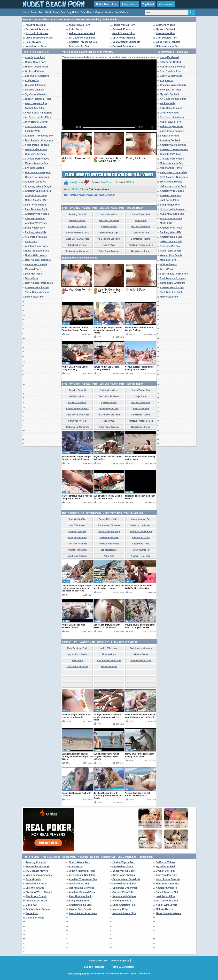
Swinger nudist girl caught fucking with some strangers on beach (77, 756)
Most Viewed (166, 4)
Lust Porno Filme (35, 218)
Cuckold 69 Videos (123, 29)
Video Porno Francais (168, 42)
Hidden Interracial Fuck (82, 33)
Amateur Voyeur (77, 195)
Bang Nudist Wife (35, 228)
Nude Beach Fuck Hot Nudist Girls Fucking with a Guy (139, 587)
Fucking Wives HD (35, 232)
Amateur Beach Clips (37, 287)
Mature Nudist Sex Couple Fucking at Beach (106, 368)
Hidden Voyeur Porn (124, 25)
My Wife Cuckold (165, 29)
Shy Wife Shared (34, 168)
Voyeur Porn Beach (36, 264)
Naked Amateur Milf (36, 200)
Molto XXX (31, 241)
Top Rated (148, 4)
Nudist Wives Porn (80, 25)
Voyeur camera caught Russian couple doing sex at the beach (140, 716)
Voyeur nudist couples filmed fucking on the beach (139, 368)
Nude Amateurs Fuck (37, 251)
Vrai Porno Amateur (36, 237)
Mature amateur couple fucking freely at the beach (77, 497)
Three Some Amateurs (38, 292)
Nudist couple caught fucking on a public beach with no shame (108, 330)
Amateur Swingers (36, 182)
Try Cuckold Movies (37, 33)
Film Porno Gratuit (36, 205)
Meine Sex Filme (34, 297)
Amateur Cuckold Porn (38, 191)
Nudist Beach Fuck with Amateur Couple (73, 626)
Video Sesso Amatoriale (39, 38)
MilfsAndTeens (33, 274)
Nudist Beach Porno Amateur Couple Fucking (139, 329)
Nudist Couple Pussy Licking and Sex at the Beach (108, 497)
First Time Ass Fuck (36, 209)
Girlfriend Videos (165, 25)
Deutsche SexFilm (79, 46)
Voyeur (102, 195)
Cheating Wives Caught (38, 186)
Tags (66, 195)
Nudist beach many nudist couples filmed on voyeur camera (106, 756)
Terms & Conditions (123, 967)
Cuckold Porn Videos (124, 46)
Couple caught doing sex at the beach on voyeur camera (140, 626)
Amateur (111, 195)
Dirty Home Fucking (124, 38)
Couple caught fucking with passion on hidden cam (107, 626)
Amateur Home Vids (36, 246)
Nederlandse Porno (36, 46)
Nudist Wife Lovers (36, 255)
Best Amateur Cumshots (126, 42)
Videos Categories (120, 961)
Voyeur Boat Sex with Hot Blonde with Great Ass (138, 794)
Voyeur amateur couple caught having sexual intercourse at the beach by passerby (77, 588)
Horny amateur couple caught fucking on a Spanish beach (76, 458)
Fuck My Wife (33, 42)
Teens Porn (31, 278)
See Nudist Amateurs (37, 29)
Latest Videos (130, 4)
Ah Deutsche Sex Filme (82, 38)
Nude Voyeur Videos (99, 189)
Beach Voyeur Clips (123, 33)
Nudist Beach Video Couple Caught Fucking (75, 368)
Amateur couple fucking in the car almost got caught (76, 716)
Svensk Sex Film (165, 33)
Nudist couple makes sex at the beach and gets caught (109, 587)
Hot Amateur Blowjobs (38, 172)
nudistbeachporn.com (79, 974)
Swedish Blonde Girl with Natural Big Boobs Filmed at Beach (107, 796)
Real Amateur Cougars (38, 260)
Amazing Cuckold (36, 25)
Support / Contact (94, 967)
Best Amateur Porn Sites (39, 283)
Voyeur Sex (92, 195)
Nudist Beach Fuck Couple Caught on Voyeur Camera (75, 329)
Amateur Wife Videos (37, 214)
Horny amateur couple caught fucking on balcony (140, 755)
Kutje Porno (76, 29)
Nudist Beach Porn (107, 4)
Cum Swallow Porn (167, 38)
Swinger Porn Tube (36, 195)
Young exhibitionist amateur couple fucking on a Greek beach (107, 717)
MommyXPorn (33, 269)
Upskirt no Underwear (37, 177)
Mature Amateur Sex (167, 46)
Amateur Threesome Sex (83, 42)
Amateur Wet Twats (36, 223)
